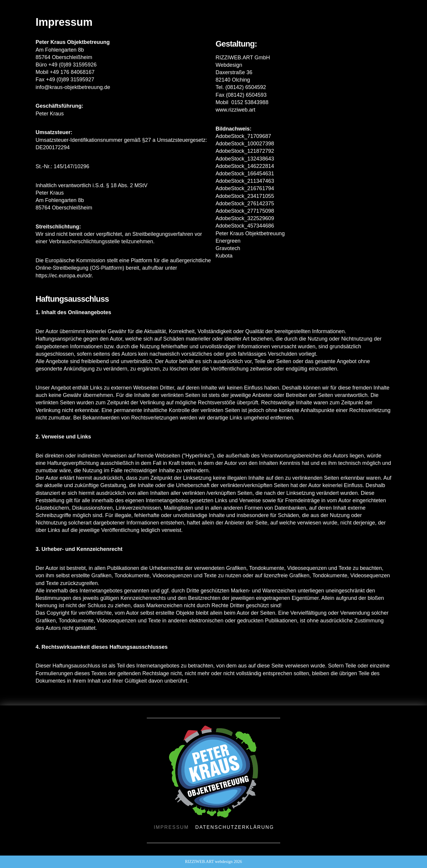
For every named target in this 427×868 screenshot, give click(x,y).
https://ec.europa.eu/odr (64, 276)
